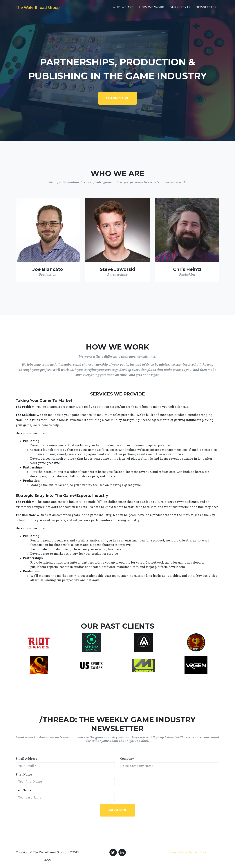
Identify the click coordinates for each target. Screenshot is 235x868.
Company (127, 759)
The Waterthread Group (43, 9)
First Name (24, 774)
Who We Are (123, 9)
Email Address (26, 759)
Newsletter (206, 9)
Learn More (118, 98)
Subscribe (117, 810)
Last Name (23, 790)
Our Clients (180, 9)
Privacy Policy (178, 852)
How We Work (152, 9)
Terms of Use (197, 852)
